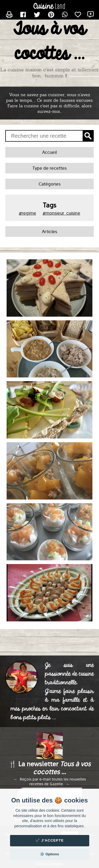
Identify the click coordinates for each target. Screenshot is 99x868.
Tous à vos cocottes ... (49, 42)
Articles (49, 232)
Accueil (49, 152)
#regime (27, 213)
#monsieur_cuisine (61, 213)
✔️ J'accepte (50, 840)
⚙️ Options (49, 854)
